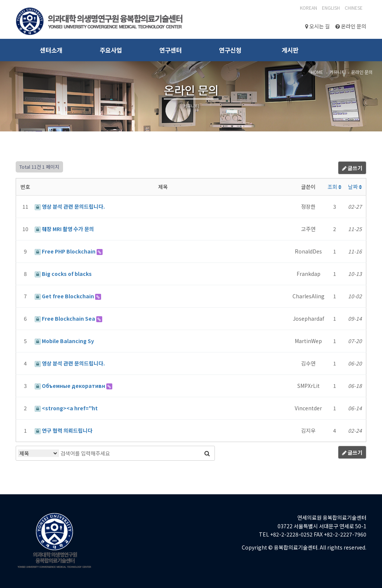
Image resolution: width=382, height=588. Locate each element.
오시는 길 (317, 26)
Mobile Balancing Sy (64, 341)
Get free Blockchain (65, 296)
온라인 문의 (351, 26)
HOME (317, 72)
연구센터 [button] (170, 50)
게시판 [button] (290, 50)
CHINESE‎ (354, 8)
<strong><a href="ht (66, 408)
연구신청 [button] (230, 50)
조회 (334, 187)
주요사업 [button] (111, 50)
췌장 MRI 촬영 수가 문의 (64, 229)
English (331, 8)
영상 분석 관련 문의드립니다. (70, 206)
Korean (309, 8)
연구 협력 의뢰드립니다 (64, 430)
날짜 (355, 187)
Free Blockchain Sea (65, 318)
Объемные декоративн (71, 386)
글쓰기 (352, 168)
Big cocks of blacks (63, 274)
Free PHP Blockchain (66, 251)
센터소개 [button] (51, 50)
